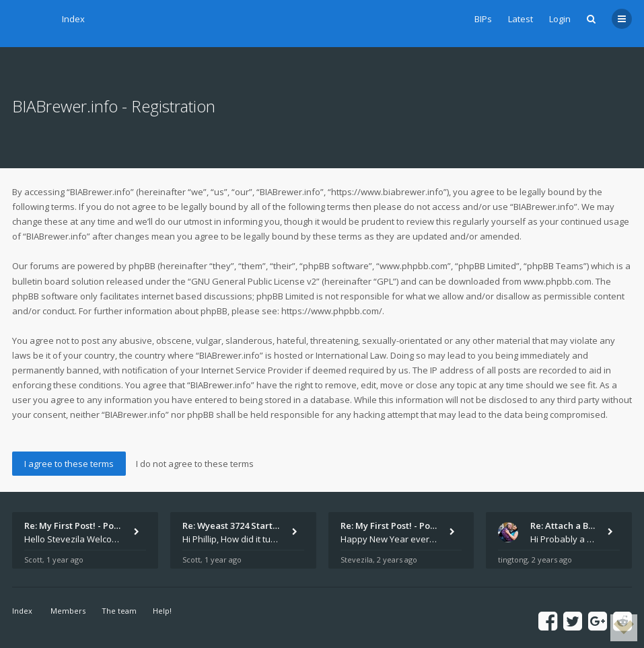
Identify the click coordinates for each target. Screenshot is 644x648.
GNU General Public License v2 (254, 281)
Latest (521, 19)
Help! (162, 611)
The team (119, 611)
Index (73, 19)
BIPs (483, 19)
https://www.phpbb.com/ (332, 311)
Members (68, 611)
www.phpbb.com (558, 281)
